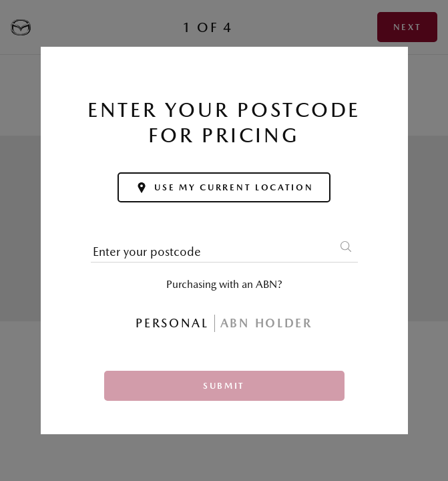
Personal (172, 323)
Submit (224, 386)
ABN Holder (266, 323)
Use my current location (224, 188)
